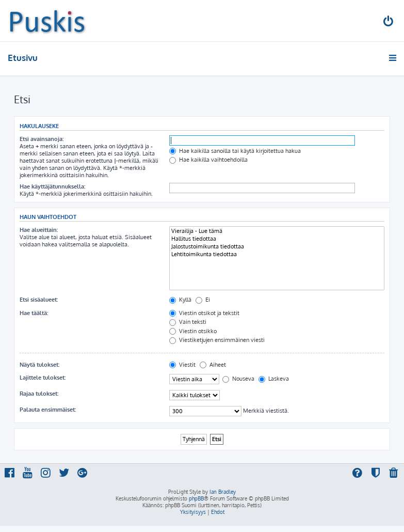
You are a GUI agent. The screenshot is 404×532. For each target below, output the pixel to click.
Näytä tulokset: (39, 365)
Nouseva (238, 379)
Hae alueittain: (39, 230)
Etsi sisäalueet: (39, 300)
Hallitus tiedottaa (277, 239)
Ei (203, 300)
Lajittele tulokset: (43, 378)
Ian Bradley (223, 492)
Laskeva (274, 379)
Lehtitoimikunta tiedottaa (277, 254)
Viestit (182, 365)
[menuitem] (389, 22)
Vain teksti (188, 322)
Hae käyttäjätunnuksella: (52, 186)
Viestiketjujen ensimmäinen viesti (217, 340)
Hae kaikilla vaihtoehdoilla (208, 160)
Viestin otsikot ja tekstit (204, 313)
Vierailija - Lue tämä (277, 231)
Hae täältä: (34, 313)
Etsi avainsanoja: (42, 139)
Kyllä (180, 300)
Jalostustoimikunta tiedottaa (277, 247)
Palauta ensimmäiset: (48, 410)
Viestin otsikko (193, 331)
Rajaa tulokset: (39, 394)
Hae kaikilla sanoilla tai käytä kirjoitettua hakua (235, 151)
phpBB (196, 498)
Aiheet (213, 365)
